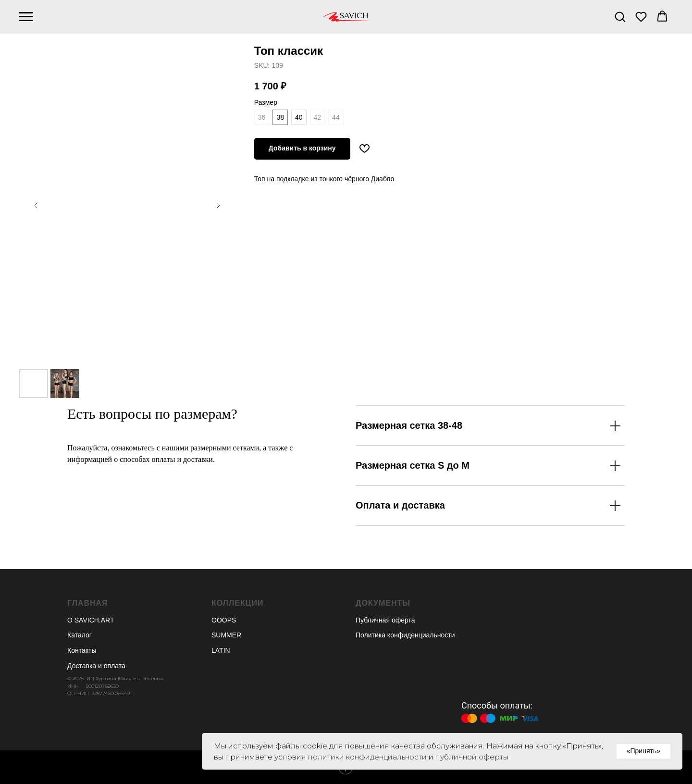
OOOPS (224, 620)
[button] (620, 16)
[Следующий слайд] (218, 205)
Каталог (80, 635)
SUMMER (226, 635)
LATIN (221, 650)
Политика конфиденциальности (405, 635)
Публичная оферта (385, 620)
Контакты (82, 650)
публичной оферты (472, 757)
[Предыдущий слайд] (36, 205)
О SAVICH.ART (91, 620)
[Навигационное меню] (26, 17)
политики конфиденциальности (367, 757)
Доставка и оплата (96, 666)
